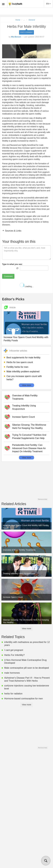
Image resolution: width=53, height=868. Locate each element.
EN (48, 4)
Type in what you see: (12, 264)
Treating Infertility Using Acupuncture (24, 407)
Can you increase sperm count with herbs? (24, 378)
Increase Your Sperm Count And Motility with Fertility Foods (26, 339)
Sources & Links (13, 231)
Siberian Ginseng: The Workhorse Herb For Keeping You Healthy (29, 426)
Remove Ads (42, 499)
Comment (8, 276)
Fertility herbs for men (17, 367)
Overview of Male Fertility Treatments (25, 397)
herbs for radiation (13, 694)
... (24, 20)
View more (27, 385)
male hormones (12, 673)
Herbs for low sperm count (20, 362)
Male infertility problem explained (23, 372)
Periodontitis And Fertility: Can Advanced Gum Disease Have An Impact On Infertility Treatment (29, 448)
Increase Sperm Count (23, 417)
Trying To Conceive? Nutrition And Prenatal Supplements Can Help (29, 437)
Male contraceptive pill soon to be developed (27, 668)
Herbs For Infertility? (14, 655)
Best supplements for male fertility (23, 358)
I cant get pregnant (14, 650)
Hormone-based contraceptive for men (24, 699)
